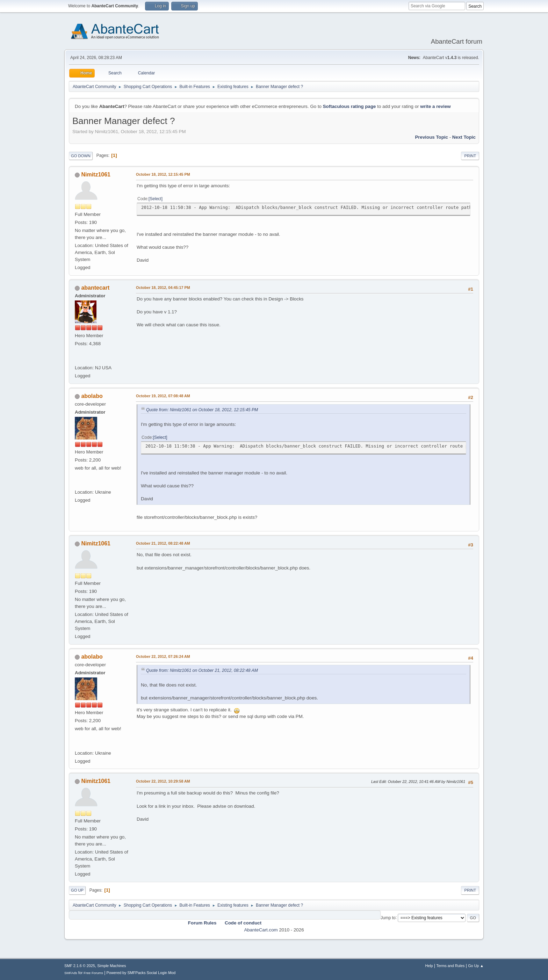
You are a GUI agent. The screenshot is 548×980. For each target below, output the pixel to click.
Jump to (388, 917)
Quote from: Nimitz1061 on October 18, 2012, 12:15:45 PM (202, 410)
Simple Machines (111, 966)
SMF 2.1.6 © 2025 (80, 966)
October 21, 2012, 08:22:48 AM (163, 543)
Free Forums (93, 973)
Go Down (81, 156)
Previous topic (431, 137)
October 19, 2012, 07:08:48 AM (163, 396)
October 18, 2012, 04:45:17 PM (163, 288)
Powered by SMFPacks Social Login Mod (141, 973)
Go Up (77, 890)
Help (429, 966)
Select (155, 199)
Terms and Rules (451, 966)
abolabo (92, 396)
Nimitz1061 (96, 175)
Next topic (464, 137)
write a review (435, 106)
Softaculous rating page (349, 106)
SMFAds (71, 973)
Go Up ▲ (476, 966)
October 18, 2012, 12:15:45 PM (163, 174)
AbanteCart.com (261, 930)
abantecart (95, 288)
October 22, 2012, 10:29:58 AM (163, 781)
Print (470, 156)
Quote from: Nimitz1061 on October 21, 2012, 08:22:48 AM (202, 670)
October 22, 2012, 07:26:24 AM (163, 656)
